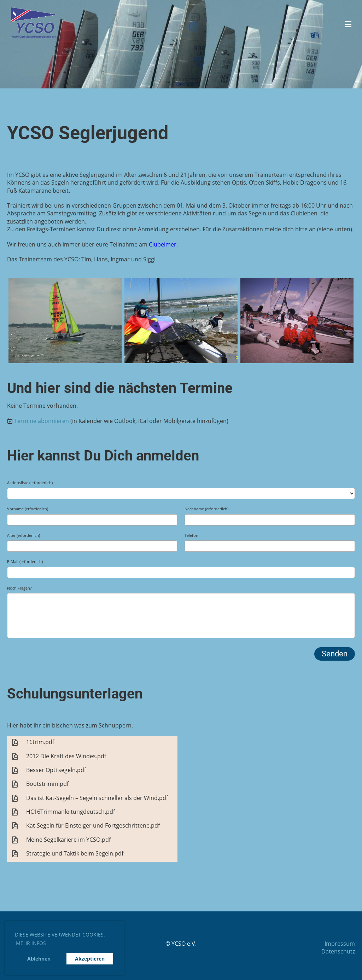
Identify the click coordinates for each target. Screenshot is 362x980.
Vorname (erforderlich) (28, 509)
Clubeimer (163, 244)
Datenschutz (338, 951)
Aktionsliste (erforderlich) (30, 483)
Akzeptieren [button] (90, 959)
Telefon (191, 535)
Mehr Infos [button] (31, 943)
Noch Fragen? (19, 588)
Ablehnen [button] (39, 959)
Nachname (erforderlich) (206, 509)
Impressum (340, 944)
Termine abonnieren (42, 421)
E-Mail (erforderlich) (25, 561)
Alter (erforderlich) (24, 535)
